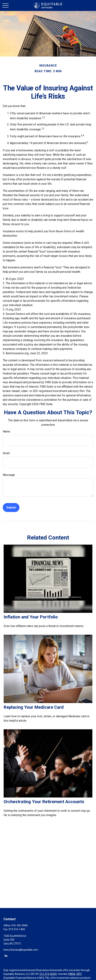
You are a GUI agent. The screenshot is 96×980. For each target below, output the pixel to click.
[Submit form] (11, 508)
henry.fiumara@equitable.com (21, 950)
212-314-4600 (48, 974)
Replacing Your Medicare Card (34, 707)
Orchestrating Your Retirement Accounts (44, 802)
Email (6, 453)
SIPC (79, 974)
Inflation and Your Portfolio (31, 617)
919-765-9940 (19, 925)
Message (9, 475)
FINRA (72, 974)
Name (6, 431)
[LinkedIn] (6, 955)
